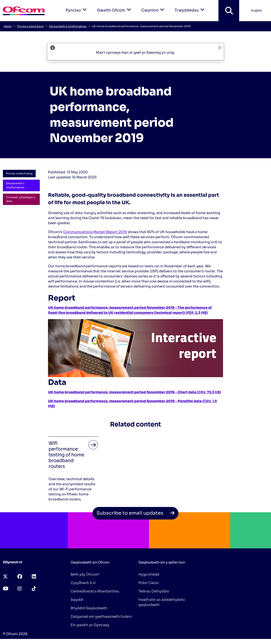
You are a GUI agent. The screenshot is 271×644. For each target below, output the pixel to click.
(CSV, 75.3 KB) (134, 392)
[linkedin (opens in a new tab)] (34, 577)
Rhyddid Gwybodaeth (89, 608)
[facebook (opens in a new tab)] (20, 577)
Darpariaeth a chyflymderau (68, 26)
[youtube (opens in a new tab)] (6, 589)
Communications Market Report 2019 (95, 232)
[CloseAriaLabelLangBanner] (220, 48)
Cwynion (154, 6)
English (257, 10)
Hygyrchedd (149, 574)
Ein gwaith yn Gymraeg (90, 625)
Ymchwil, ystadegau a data (21, 199)
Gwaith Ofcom (115, 6)
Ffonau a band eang (30, 26)
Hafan (8, 26)
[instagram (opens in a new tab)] (20, 589)
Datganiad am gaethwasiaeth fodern (101, 617)
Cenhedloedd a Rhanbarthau (95, 591)
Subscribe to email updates (135, 513)
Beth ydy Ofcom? (85, 574)
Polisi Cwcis (149, 583)
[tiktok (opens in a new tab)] (34, 589)
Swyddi (77, 600)
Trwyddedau (190, 6)
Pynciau (77, 6)
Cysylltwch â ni (83, 583)
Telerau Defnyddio (154, 591)
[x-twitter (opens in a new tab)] (5, 577)
